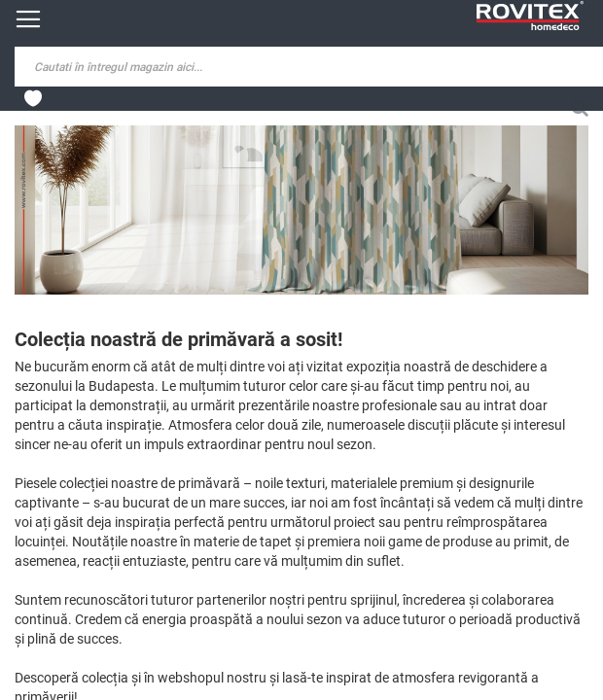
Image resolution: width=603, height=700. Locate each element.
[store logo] (530, 16)
